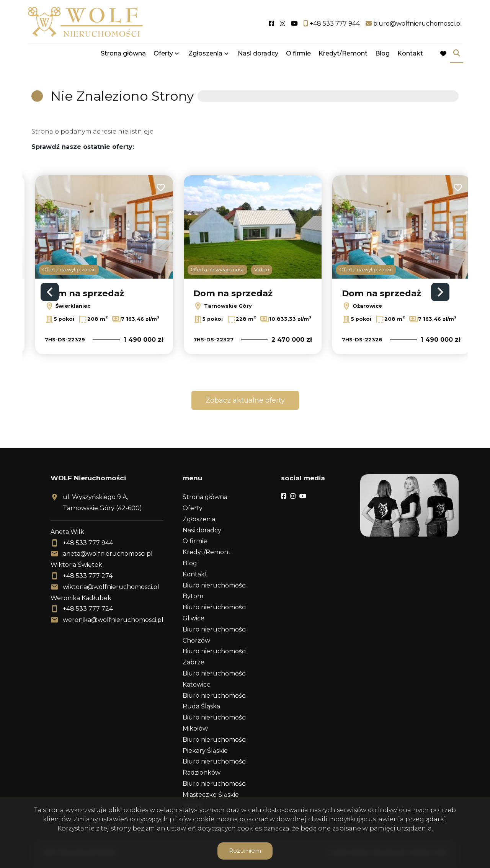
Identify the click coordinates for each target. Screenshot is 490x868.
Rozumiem (245, 851)
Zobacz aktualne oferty (245, 400)
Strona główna (123, 55)
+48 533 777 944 (88, 543)
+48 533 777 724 (88, 609)
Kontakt (410, 55)
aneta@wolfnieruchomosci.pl (108, 554)
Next (440, 292)
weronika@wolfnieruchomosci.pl (113, 620)
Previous (50, 292)
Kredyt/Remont (343, 55)
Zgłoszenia (205, 55)
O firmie (298, 55)
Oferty (163, 55)
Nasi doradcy (258, 55)
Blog (382, 55)
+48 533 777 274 (88, 576)
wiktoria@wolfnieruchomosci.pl (111, 587)
